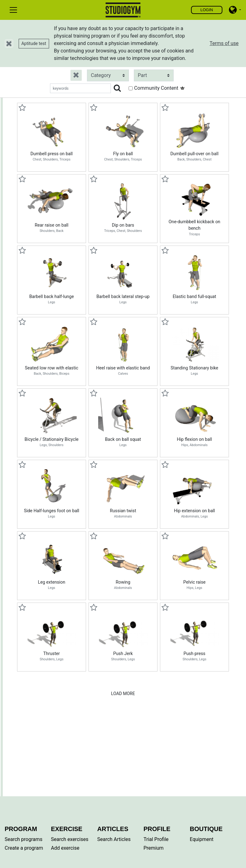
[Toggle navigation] (13, 10)
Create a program (24, 848)
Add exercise (65, 848)
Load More (123, 694)
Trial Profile (156, 839)
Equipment (202, 839)
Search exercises (70, 839)
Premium (154, 848)
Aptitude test (34, 43)
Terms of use (224, 43)
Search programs (24, 839)
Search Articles (114, 839)
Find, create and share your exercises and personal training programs (123, 10)
